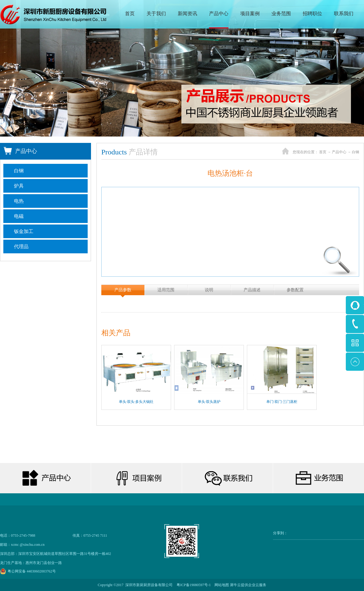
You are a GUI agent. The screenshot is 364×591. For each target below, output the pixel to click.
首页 (130, 14)
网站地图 (221, 585)
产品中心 (339, 152)
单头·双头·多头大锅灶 (136, 402)
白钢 (356, 152)
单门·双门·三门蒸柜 (282, 402)
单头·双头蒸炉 (209, 402)
